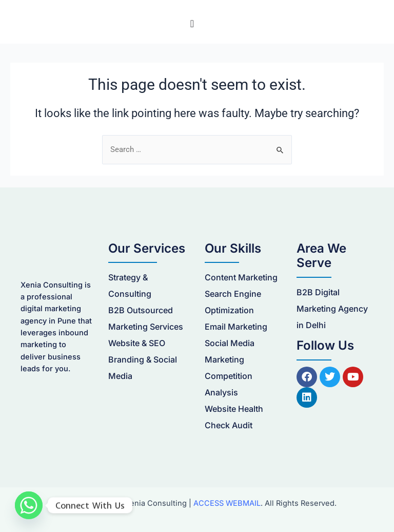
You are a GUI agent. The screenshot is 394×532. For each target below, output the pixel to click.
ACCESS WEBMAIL (227, 503)
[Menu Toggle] (192, 24)
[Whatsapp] (29, 505)
